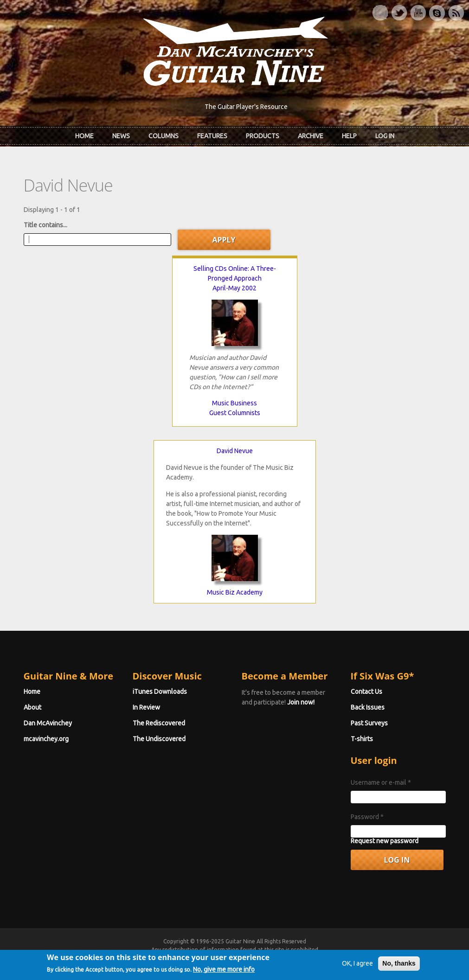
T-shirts (362, 739)
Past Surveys (369, 723)
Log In (385, 136)
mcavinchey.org (46, 739)
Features (212, 136)
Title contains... (45, 225)
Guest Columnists (235, 413)
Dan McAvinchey (48, 723)
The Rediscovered (159, 723)
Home (84, 136)
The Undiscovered (159, 739)
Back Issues (368, 707)
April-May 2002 (234, 288)
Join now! (301, 702)
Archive (311, 136)
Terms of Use (283, 958)
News (121, 136)
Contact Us (366, 692)
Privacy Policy (347, 958)
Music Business (234, 403)
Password (367, 817)
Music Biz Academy (235, 592)
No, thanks (399, 972)
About (32, 707)
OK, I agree (357, 972)
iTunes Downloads (160, 692)
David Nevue (235, 451)
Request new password (385, 841)
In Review (146, 707)
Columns (164, 136)
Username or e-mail (381, 782)
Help (349, 136)
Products (263, 136)
